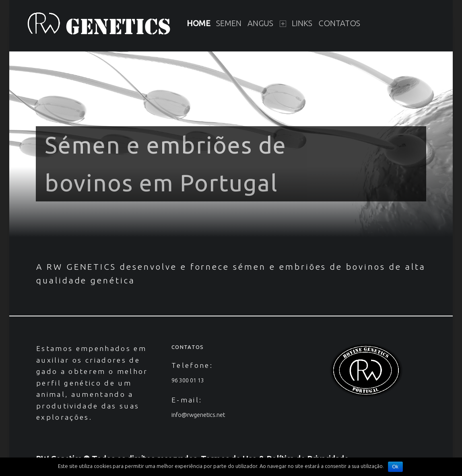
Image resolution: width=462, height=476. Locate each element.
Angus (267, 23)
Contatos (339, 23)
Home (199, 23)
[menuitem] (199, 24)
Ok (395, 467)
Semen (229, 23)
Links (302, 23)
